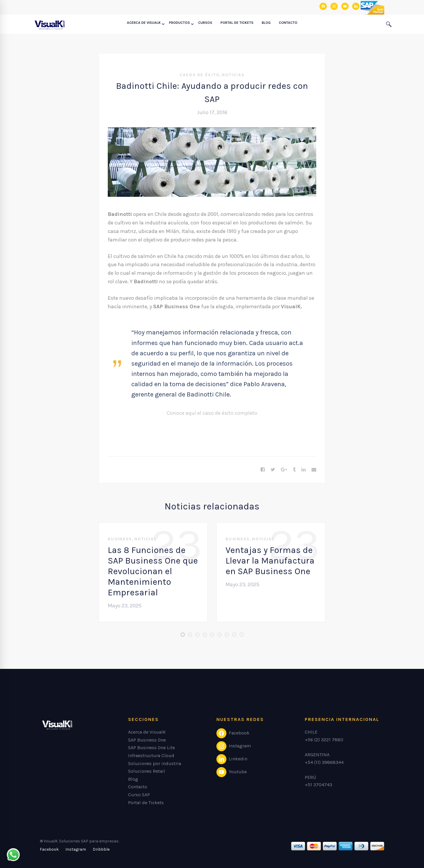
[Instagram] (76, 849)
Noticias (233, 75)
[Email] (314, 470)
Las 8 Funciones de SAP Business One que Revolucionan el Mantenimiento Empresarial (153, 571)
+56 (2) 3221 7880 (324, 740)
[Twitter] (273, 470)
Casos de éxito (200, 75)
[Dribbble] (101, 849)
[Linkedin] (304, 470)
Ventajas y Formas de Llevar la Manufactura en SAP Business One (270, 561)
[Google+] (284, 470)
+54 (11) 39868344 (324, 762)
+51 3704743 (318, 785)
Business (120, 539)
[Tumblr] (294, 470)
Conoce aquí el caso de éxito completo (212, 413)
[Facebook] (263, 470)
